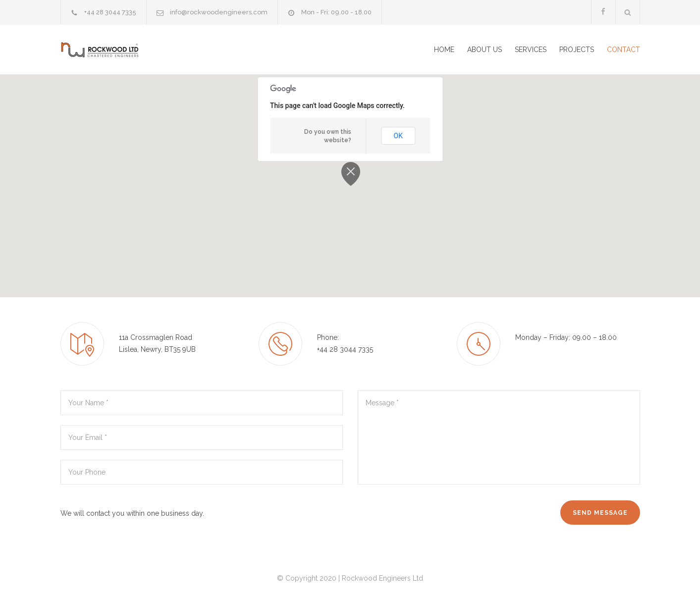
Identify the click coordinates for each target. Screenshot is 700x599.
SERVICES (531, 50)
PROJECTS (577, 50)
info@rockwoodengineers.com (219, 12)
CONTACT (623, 50)
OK (398, 136)
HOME (444, 50)
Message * (499, 437)
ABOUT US (485, 50)
